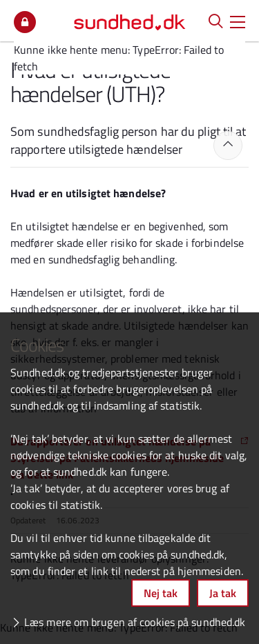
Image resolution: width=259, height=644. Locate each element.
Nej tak (161, 593)
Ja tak (223, 593)
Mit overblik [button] (25, 22)
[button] (238, 21)
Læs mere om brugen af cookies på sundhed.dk (135, 622)
